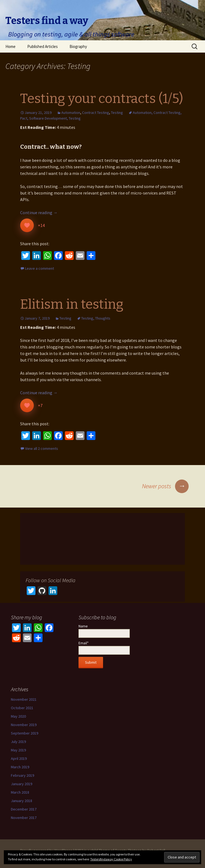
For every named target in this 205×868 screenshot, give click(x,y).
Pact (24, 118)
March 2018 (20, 792)
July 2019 (18, 742)
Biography (78, 46)
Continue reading (39, 213)
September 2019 (25, 733)
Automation (71, 113)
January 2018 (22, 801)
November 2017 (24, 818)
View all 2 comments (42, 448)
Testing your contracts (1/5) (102, 99)
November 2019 (24, 725)
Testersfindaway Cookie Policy (111, 859)
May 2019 (18, 750)
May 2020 (18, 716)
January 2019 (22, 784)
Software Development (48, 118)
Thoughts (103, 318)
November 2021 (24, 699)
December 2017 (24, 809)
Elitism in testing (72, 304)
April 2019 (19, 758)
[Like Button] (27, 225)
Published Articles (43, 46)
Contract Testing (96, 113)
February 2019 (22, 775)
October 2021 (22, 708)
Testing (117, 113)
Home (10, 46)
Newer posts (165, 486)
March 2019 (20, 767)
